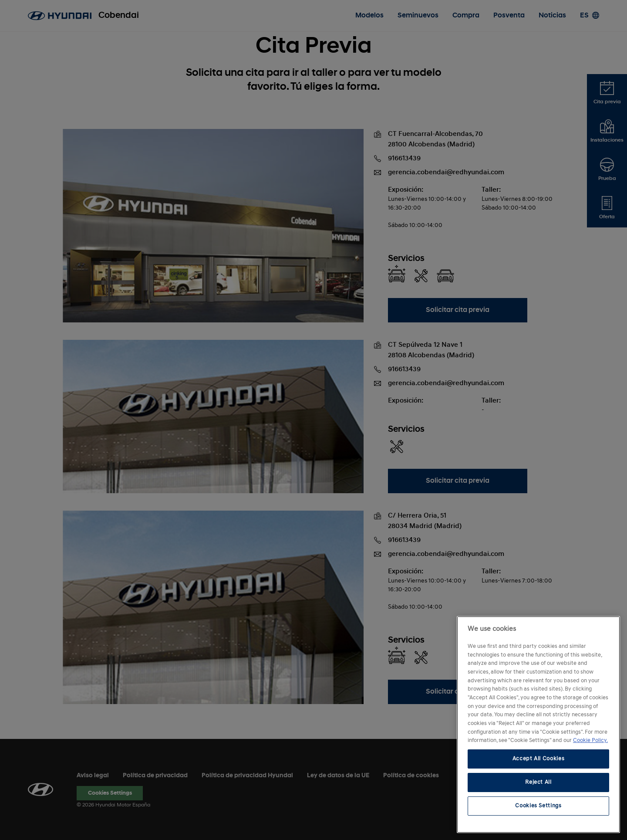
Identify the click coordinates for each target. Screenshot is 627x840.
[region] (538, 725)
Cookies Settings (538, 806)
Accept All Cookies (539, 759)
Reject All (538, 782)
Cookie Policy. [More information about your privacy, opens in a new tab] (590, 740)
